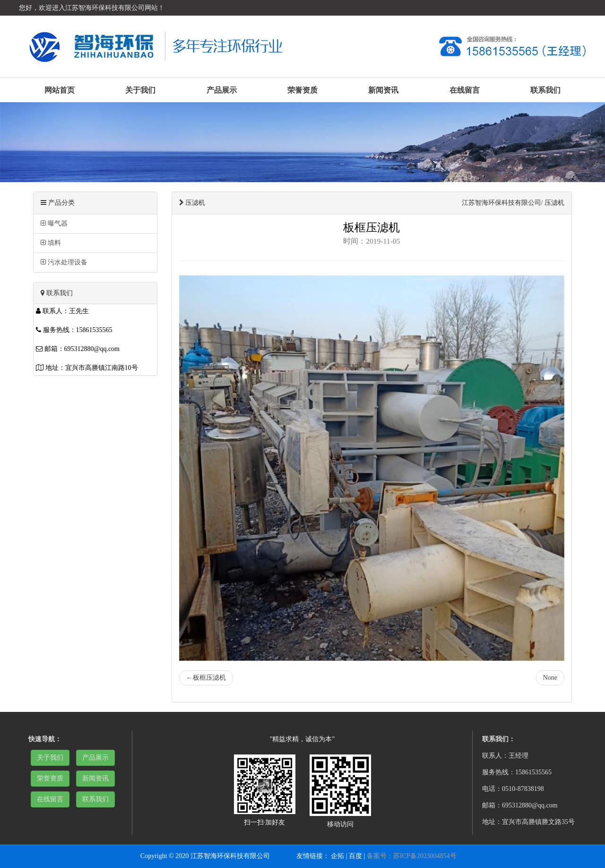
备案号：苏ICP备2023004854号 (412, 856)
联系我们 (545, 90)
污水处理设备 (64, 262)
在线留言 (465, 90)
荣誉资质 (302, 90)
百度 (355, 856)
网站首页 (60, 90)
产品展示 (222, 90)
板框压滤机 (206, 678)
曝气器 (54, 224)
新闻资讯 (383, 90)
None (550, 678)
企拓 (337, 856)
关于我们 (140, 90)
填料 (51, 243)
